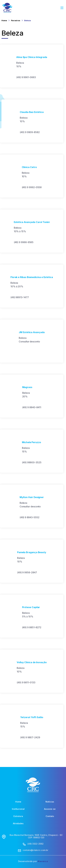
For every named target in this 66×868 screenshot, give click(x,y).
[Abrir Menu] (62, 8)
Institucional (18, 809)
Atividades (18, 823)
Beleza (27, 21)
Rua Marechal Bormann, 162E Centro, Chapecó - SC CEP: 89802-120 (36, 836)
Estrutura (18, 816)
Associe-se (50, 809)
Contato (50, 816)
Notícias (50, 802)
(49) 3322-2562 (35, 844)
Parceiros (16, 21)
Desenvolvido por (33, 861)
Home (4, 21)
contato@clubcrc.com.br (35, 850)
